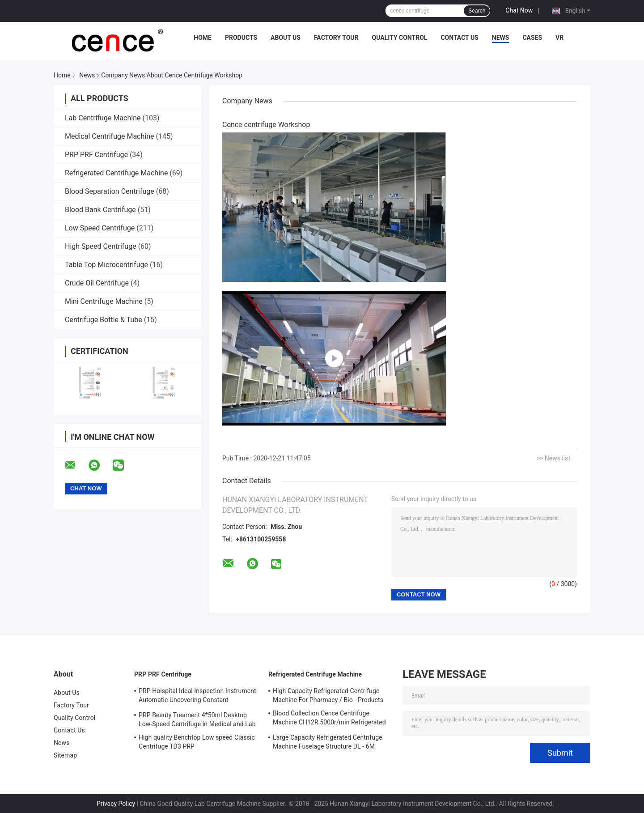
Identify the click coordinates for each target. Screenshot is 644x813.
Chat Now (519, 10)
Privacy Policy (116, 804)
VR (559, 38)
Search (477, 11)
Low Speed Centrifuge (100, 228)
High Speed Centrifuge (101, 246)
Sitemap (65, 755)
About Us (286, 38)
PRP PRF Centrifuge (96, 155)
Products (241, 38)
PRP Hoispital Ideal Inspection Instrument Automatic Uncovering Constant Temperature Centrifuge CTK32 (197, 697)
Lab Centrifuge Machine (103, 118)
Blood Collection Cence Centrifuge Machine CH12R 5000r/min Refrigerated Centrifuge (329, 719)
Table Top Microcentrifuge (106, 265)
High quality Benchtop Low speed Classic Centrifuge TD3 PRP (197, 742)
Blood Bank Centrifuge (100, 210)
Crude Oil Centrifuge (97, 283)
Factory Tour (336, 38)
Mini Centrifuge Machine (104, 301)
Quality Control (400, 38)
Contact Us (459, 38)
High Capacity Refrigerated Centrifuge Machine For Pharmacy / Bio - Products (328, 695)
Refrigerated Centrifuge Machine (116, 173)
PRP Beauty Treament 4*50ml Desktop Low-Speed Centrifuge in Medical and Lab (197, 719)
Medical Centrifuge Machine (109, 136)
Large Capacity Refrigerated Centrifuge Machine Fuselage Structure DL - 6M (328, 742)
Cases (532, 38)
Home (203, 38)
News (501, 38)
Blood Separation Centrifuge (110, 191)
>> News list (553, 458)
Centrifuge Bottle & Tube (104, 320)
